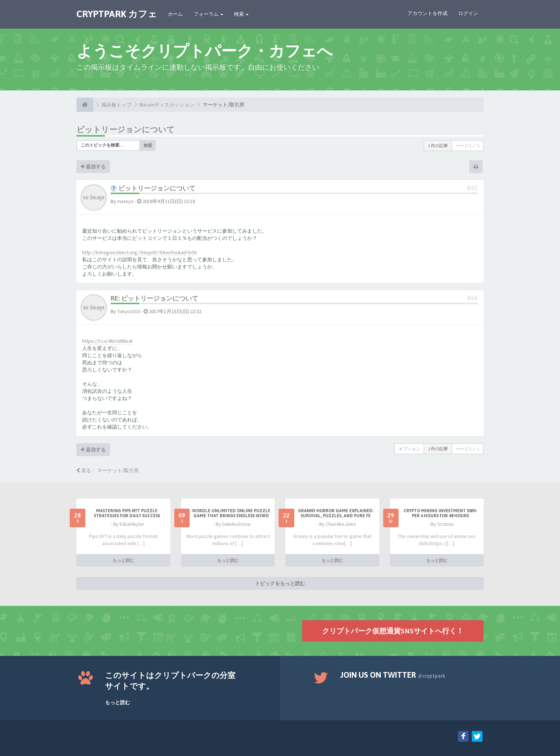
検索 (241, 14)
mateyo (125, 201)
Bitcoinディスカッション (167, 105)
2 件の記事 (438, 146)
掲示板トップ (116, 105)
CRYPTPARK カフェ (117, 14)
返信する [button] (93, 167)
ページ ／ (467, 146)
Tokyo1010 (129, 311)
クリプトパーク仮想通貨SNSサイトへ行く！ (393, 630)
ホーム (175, 14)
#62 (472, 188)
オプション (409, 449)
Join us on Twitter (393, 675)
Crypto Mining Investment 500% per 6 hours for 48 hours (440, 513)
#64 (472, 298)
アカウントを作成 (427, 13)
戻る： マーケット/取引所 (108, 470)
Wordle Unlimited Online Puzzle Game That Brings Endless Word (231, 513)
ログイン (468, 13)
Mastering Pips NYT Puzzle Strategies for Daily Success (127, 513)
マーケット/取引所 (223, 105)
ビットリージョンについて (126, 129)
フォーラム (208, 14)
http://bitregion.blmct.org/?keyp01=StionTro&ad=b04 (139, 252)
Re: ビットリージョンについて (154, 298)
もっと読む (123, 560)
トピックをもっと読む (280, 583)
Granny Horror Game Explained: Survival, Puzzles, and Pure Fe (336, 513)
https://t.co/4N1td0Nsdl (107, 341)
